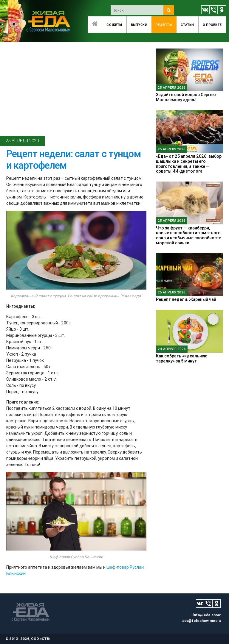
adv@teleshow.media (201, 621)
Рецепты (164, 25)
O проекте (212, 25)
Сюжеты (114, 25)
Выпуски (139, 25)
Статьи (187, 25)
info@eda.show (207, 615)
